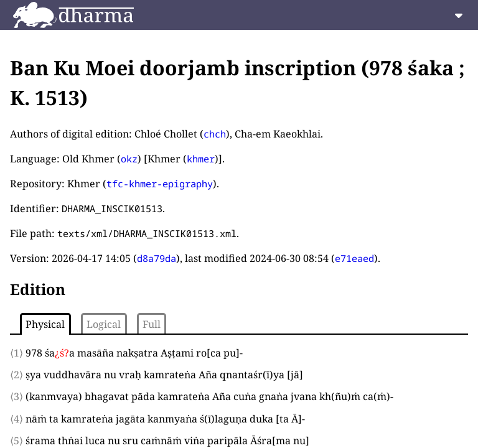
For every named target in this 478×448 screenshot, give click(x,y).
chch (215, 134)
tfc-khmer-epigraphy (160, 184)
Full (152, 324)
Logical (104, 324)
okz (129, 159)
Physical (45, 324)
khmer (201, 159)
